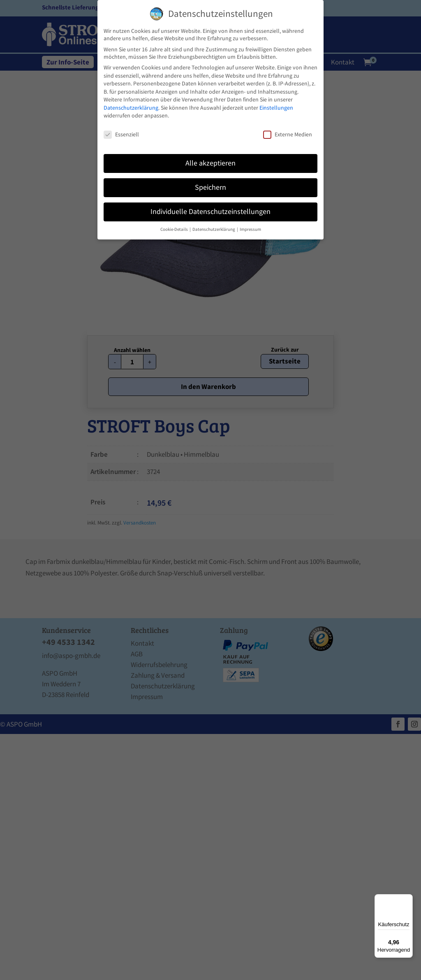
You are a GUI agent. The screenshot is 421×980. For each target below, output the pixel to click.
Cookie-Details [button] (175, 229)
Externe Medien (288, 134)
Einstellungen (276, 108)
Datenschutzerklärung (131, 108)
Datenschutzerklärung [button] (214, 229)
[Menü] (408, 899)
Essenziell (121, 134)
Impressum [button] (250, 229)
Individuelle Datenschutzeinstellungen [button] (210, 212)
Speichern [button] (210, 187)
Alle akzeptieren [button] (210, 163)
